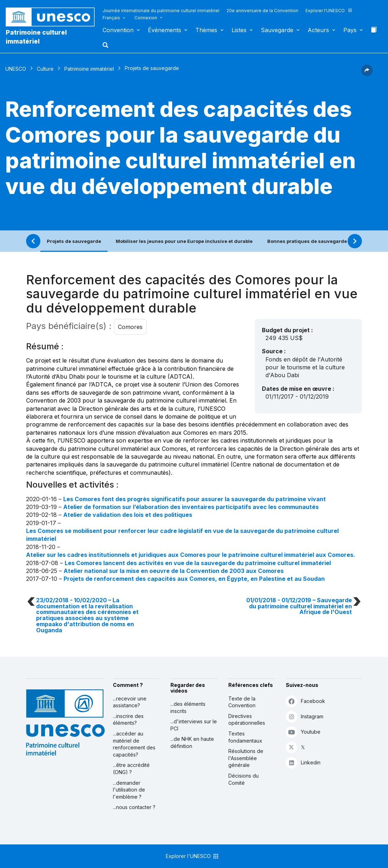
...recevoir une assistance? (130, 702)
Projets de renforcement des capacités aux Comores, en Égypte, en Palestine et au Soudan (194, 579)
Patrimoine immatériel (89, 69)
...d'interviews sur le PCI (194, 725)
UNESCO (16, 69)
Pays (350, 30)
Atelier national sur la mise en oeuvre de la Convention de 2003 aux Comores (174, 571)
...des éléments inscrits (188, 707)
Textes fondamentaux (245, 737)
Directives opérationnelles (247, 720)
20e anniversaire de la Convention (262, 11)
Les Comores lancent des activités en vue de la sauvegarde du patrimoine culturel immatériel (198, 563)
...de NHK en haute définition (192, 742)
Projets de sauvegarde (74, 241)
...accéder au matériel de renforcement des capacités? (134, 744)
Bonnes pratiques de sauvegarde (307, 241)
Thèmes (206, 30)
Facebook (305, 701)
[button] (106, 47)
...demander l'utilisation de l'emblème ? (129, 790)
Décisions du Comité (243, 779)
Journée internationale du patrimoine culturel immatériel (161, 11)
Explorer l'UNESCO (329, 11)
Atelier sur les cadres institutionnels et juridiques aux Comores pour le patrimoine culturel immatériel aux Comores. (191, 555)
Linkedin (303, 762)
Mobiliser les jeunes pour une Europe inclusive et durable (184, 241)
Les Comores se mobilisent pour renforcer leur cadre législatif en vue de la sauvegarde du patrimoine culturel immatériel (182, 535)
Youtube (303, 732)
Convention (118, 30)
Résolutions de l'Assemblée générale (246, 758)
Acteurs (318, 30)
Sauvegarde (277, 30)
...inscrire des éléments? (128, 720)
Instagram (305, 716)
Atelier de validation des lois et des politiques (128, 515)
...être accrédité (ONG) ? (131, 769)
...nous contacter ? (134, 807)
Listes (239, 30)
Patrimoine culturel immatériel (36, 37)
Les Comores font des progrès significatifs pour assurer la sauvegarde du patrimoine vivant (195, 499)
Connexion (146, 18)
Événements (165, 30)
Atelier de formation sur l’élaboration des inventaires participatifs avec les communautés (191, 507)
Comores (130, 327)
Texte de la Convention (242, 702)
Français (111, 18)
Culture (45, 69)
